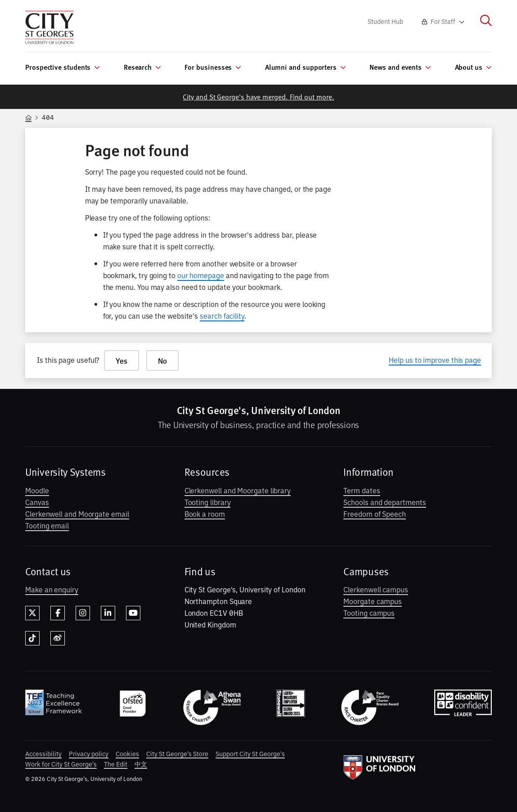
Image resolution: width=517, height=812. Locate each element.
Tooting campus (369, 613)
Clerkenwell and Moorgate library (238, 490)
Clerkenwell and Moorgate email (77, 514)
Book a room (205, 514)
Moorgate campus (373, 601)
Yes (121, 361)
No (162, 361)
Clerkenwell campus (376, 589)
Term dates (362, 490)
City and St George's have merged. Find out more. (258, 96)
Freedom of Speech (375, 514)
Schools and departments (384, 502)
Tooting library (208, 502)
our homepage (201, 275)
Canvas (37, 502)
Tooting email (47, 525)
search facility (222, 316)
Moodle (37, 490)
